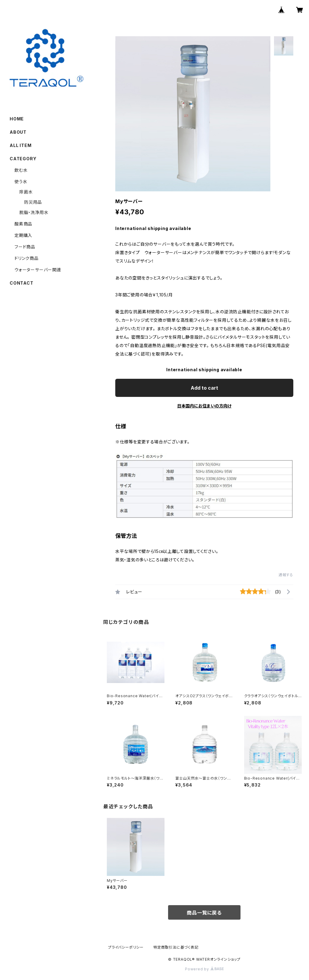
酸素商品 (23, 224)
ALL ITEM (21, 145)
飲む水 (21, 170)
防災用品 (33, 202)
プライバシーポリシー (126, 947)
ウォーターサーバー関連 (38, 270)
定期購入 (23, 235)
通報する (286, 575)
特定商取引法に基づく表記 (176, 947)
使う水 (21, 182)
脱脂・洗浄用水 (34, 212)
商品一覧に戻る (204, 913)
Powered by (204, 969)
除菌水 (26, 192)
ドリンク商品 (27, 258)
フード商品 (32, 247)
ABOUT (18, 132)
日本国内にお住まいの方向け (204, 406)
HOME (17, 119)
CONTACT (22, 283)
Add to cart (204, 388)
